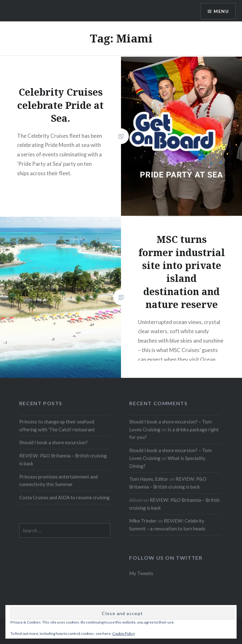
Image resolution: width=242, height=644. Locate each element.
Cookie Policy (124, 633)
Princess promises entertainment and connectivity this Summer (58, 481)
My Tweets (141, 573)
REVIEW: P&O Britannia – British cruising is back (63, 459)
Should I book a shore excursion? (53, 442)
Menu (221, 11)
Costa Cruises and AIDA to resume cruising (64, 497)
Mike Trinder (143, 521)
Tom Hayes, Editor (149, 479)
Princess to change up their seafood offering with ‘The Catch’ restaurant (57, 426)
